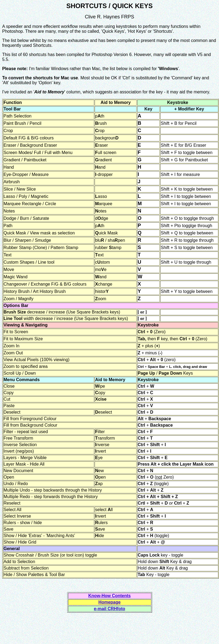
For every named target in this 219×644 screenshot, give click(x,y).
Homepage (110, 602)
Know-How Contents (110, 596)
